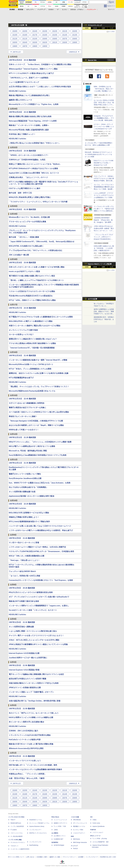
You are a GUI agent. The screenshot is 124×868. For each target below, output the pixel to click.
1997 (25, 46)
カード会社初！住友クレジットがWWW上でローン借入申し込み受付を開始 (39, 412)
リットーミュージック (60, 820)
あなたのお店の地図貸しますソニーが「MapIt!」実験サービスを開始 (36, 425)
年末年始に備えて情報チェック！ (22, 134)
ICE (91, 817)
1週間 (103, 28)
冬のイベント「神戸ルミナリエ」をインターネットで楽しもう (34, 713)
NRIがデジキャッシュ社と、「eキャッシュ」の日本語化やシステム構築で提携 (40, 442)
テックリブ (74, 846)
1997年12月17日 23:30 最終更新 (22, 308)
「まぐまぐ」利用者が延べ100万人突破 (25, 576)
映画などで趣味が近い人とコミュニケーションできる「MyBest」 (35, 164)
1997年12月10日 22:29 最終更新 (22, 504)
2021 (65, 31)
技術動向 (51, 10)
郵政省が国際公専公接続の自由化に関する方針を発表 (30, 116)
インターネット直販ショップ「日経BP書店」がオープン (31, 692)
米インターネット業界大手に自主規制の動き (27, 722)
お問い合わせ (30, 857)
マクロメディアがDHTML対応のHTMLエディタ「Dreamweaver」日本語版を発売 (41, 551)
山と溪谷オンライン (60, 836)
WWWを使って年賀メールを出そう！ (24, 430)
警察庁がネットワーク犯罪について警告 (25, 474)
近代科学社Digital (59, 845)
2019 (15, 35)
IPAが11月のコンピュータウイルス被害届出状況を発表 (31, 592)
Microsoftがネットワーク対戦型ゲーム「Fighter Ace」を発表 (34, 104)
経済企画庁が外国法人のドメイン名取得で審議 (27, 679)
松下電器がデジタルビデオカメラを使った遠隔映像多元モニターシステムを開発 (41, 317)
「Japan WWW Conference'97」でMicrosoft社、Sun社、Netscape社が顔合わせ (42, 242)
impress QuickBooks (99, 826)
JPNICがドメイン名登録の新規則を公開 (25, 688)
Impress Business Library (37, 826)
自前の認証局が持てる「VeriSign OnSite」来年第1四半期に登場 (35, 701)
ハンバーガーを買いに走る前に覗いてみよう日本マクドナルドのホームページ (40, 526)
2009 (45, 39)
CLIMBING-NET (59, 839)
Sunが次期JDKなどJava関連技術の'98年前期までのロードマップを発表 (38, 455)
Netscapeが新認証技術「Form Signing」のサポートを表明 (33, 121)
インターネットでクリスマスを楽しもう (25, 761)
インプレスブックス (35, 842)
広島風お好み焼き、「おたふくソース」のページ (28, 177)
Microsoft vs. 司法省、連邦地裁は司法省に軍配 (28, 451)
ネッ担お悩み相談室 (17, 836)
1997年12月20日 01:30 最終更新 (22, 209)
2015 (55, 35)
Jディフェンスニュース (80, 823)
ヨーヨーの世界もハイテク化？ (21, 335)
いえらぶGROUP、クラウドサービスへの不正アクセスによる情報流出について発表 (104, 195)
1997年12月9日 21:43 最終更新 (22, 538)
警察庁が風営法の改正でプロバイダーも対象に (27, 408)
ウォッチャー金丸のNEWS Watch (22, 571)
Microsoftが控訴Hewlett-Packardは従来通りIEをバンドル (32, 391)
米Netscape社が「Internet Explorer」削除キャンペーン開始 (33, 69)
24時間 (95, 28)
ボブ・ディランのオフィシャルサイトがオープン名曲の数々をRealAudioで (39, 597)
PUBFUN (93, 830)
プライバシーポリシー (69, 857)
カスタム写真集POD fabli (101, 842)
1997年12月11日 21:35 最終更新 (22, 463)
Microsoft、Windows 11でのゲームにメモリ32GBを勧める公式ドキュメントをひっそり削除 (99, 154)
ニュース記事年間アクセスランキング (24, 82)
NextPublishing (34, 845)
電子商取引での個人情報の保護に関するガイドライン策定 (32, 276)
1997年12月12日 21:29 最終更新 (22, 437)
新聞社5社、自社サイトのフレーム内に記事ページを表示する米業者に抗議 (39, 373)
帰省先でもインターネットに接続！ (23, 416)
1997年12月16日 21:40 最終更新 (22, 356)
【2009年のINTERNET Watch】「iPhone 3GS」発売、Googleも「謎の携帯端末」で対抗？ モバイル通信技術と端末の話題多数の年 (104, 222)
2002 (45, 42)
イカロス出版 (75, 817)
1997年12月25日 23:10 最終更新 (22, 60)
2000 (65, 42)
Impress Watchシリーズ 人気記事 (100, 264)
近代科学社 (55, 842)
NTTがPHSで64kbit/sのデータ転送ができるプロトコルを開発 (33, 168)
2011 (25, 39)
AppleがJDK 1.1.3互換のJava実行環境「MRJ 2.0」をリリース (34, 173)
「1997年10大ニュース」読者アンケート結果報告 (29, 78)
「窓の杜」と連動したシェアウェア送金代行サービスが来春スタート (36, 280)
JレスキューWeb (78, 830)
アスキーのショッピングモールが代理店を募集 (27, 222)
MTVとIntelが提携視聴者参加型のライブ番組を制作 (29, 522)
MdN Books (77, 839)
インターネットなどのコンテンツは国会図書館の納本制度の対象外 (35, 769)
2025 (25, 31)
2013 (75, 35)
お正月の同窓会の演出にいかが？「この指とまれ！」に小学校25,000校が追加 (40, 87)
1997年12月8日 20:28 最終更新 (22, 588)
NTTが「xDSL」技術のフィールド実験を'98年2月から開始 (32, 300)
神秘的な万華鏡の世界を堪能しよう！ (24, 517)
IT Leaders (14, 830)
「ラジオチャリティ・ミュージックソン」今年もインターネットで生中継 (38, 202)
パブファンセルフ (98, 832)
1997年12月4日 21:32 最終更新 (22, 622)
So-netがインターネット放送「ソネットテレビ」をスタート (33, 610)
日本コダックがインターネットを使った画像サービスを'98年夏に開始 (37, 267)
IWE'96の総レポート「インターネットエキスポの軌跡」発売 (33, 765)
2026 (15, 31)
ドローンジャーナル (17, 833)
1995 (45, 46)
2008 (55, 39)
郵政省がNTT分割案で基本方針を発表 (24, 601)
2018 (25, 35)
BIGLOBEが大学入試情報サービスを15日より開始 (29, 513)
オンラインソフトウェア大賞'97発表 (23, 330)
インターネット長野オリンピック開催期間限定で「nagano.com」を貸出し (39, 606)
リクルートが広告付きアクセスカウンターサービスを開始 (32, 291)
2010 (35, 39)
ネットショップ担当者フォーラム (39, 823)
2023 (45, 31)
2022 (55, 31)
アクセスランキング (95, 25)
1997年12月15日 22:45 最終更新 (22, 399)
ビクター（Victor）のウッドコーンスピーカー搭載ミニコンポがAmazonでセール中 (104, 126)
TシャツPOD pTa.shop (100, 839)
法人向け (65, 10)
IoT (58, 10)
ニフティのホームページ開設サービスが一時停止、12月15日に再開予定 (37, 547)
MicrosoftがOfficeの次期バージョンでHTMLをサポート (31, 364)
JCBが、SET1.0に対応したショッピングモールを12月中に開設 (34, 640)
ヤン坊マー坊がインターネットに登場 (24, 543)
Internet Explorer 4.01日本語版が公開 (24, 653)
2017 (35, 35)
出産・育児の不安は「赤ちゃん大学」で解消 (27, 778)
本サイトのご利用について (16, 857)
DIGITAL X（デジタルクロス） (39, 833)
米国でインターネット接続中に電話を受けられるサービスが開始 (35, 326)
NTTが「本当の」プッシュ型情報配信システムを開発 (30, 369)
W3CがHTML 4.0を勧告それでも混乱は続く (26, 246)
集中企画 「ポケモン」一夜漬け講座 (24, 237)
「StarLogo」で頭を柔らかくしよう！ (24, 560)
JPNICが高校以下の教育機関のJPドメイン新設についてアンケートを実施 (38, 644)
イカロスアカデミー (79, 833)
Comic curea (96, 823)
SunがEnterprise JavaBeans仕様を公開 (25, 478)
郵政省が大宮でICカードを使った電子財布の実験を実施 (31, 744)
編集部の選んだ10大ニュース (21, 100)
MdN (72, 836)
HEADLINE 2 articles (18, 649)
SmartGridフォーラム (36, 820)
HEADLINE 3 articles (18, 91)
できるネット (15, 846)
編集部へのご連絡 (55, 857)
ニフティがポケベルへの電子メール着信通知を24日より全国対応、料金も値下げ (41, 530)
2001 (55, 42)
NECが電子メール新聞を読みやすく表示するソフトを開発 (32, 446)
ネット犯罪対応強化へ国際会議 (21, 627)
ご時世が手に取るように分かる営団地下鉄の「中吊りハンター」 (35, 143)
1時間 (87, 28)
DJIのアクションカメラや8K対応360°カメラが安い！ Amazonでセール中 (104, 163)
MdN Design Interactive (80, 842)
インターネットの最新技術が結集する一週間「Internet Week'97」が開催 (38, 360)
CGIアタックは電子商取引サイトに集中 (25, 188)
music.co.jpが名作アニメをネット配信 (24, 271)
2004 (25, 42)
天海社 (95, 820)
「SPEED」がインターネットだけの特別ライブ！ (29, 155)
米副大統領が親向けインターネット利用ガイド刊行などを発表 (34, 683)
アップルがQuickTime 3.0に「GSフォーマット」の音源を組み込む (36, 250)
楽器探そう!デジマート (61, 823)
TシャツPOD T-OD (60, 826)
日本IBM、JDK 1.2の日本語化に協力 (23, 731)
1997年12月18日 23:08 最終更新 (22, 263)
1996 (35, 46)
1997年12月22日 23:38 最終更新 (22, 151)
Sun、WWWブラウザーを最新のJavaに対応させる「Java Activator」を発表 (40, 483)
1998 (15, 46)
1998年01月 (73, 52)
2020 (75, 31)
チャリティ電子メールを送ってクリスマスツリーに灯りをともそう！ (36, 636)
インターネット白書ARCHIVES (20, 849)
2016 (45, 35)
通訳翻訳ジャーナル (79, 826)
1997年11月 (17, 52)
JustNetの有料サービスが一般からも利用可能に (28, 658)
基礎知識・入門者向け (77, 10)
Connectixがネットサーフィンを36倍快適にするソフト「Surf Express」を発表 (41, 580)
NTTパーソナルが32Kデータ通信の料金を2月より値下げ (31, 73)
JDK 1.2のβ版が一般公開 (19, 255)
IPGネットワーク (95, 836)
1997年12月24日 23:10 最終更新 (22, 112)
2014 (65, 35)
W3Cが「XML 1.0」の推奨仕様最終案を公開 (27, 556)
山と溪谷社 (55, 833)
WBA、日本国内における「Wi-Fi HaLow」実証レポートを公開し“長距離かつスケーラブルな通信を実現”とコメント (104, 91)
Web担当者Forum (16, 823)
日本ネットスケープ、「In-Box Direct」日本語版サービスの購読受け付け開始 (40, 64)
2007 (65, 39)
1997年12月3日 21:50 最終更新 (22, 665)
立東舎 (56, 830)
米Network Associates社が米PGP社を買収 (26, 748)
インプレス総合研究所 (17, 826)
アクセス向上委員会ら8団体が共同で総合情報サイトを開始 (32, 343)
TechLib (75, 849)
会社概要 (81, 857)
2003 (35, 42)
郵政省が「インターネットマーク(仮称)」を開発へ (29, 125)
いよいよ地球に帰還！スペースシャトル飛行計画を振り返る (33, 631)
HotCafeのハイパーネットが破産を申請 (25, 740)
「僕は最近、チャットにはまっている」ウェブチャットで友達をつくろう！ (39, 387)
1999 (75, 42)
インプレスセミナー (35, 830)
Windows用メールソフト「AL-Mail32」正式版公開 (29, 217)
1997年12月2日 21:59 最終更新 (22, 709)
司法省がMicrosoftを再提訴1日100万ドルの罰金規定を (31, 296)
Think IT (13, 820)
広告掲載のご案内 (42, 857)
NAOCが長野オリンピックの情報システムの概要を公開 (31, 717)
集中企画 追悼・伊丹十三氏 (20, 193)
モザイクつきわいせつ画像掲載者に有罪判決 (27, 403)
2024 (35, 31)
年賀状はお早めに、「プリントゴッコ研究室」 (27, 774)
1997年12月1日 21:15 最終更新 (22, 756)
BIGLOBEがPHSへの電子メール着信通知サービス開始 (31, 321)
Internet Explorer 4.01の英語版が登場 (24, 670)
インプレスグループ (92, 857)
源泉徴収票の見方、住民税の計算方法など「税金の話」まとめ (104, 319)
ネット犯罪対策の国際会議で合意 (22, 492)
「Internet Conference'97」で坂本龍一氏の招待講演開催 (32, 348)
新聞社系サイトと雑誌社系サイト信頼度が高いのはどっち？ (33, 339)
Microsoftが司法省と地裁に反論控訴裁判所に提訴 (29, 130)
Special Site (92, 60)
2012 (15, 39)
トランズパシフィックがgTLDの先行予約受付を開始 (30, 735)
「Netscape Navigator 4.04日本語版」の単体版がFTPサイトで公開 (36, 421)
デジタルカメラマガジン (18, 842)
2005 (15, 42)
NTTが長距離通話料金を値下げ (21, 378)
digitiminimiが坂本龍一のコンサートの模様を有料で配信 (32, 496)
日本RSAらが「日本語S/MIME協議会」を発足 (27, 160)
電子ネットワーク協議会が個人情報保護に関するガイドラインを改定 (36, 674)
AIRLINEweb (77, 820)
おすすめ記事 (93, 299)
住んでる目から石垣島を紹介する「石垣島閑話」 (28, 487)
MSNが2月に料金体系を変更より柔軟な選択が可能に (30, 197)
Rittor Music (55, 817)
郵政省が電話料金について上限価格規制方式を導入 (29, 95)
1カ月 (112, 28)
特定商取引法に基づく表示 (108, 857)
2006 (75, 39)
